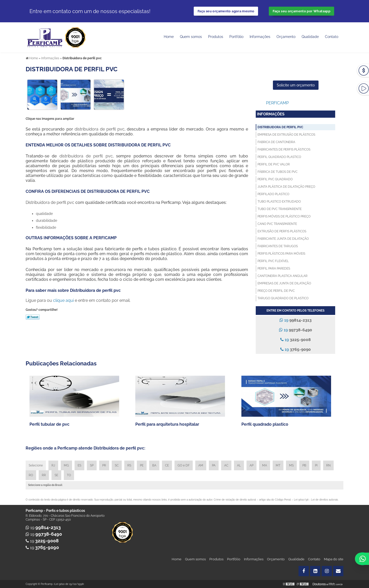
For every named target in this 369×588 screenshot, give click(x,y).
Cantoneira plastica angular (283, 276)
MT (278, 465)
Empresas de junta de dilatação (284, 283)
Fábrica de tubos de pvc (278, 172)
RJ (53, 465)
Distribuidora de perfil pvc (280, 127)
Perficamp (277, 103)
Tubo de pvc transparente (280, 209)
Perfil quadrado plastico (279, 157)
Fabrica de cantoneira (276, 142)
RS (129, 465)
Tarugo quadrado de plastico (283, 298)
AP (252, 465)
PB (304, 465)
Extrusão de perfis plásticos (282, 231)
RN (328, 465)
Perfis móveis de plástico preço (284, 216)
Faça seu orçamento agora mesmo (226, 11)
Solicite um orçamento (296, 85)
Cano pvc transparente (277, 224)
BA (154, 465)
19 (296, 320)
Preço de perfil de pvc (276, 291)
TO (69, 475)
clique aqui (63, 300)
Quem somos (191, 37)
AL (239, 465)
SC (117, 465)
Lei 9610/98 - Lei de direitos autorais (316, 500)
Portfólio (236, 37)
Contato (332, 37)
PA (214, 465)
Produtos (216, 37)
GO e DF (184, 465)
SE (56, 475)
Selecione (36, 465)
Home (169, 37)
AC (226, 465)
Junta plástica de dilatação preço (286, 187)
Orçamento (286, 37)
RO (31, 475)
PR (104, 465)
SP (92, 465)
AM (201, 465)
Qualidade (296, 559)
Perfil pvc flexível (273, 261)
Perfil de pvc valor (274, 164)
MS (291, 465)
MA (265, 465)
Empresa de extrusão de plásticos (286, 135)
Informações (260, 37)
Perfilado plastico (273, 194)
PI (316, 465)
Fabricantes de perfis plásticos (284, 150)
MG (66, 465)
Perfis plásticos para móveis (281, 254)
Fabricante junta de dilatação (283, 239)
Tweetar (33, 317)
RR (44, 475)
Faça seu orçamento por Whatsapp (301, 11)
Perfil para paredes (274, 268)
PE (142, 465)
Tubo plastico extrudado (279, 202)
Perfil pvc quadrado (275, 179)
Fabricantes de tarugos (278, 246)
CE (167, 465)
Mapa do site (334, 559)
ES (79, 465)
